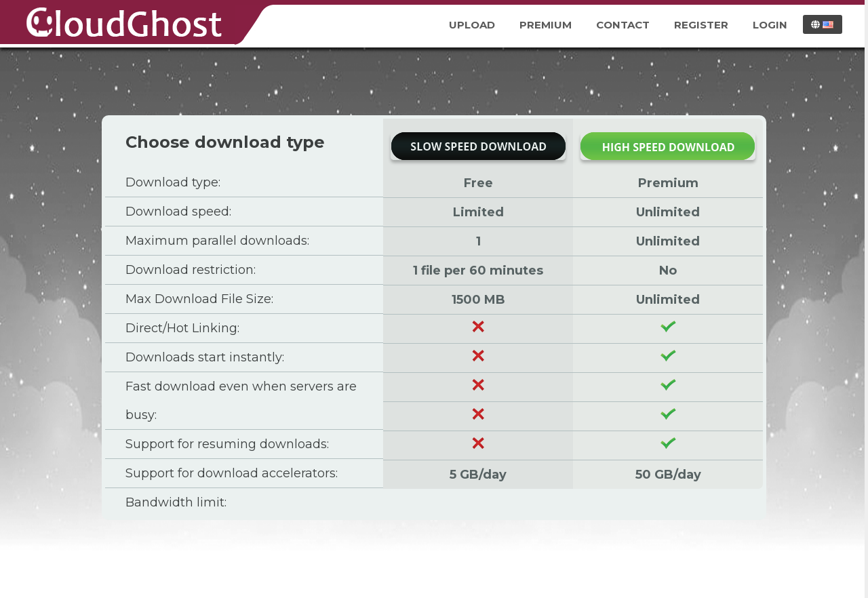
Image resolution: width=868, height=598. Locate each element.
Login (770, 25)
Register (701, 25)
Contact (623, 25)
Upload (472, 25)
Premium (546, 25)
